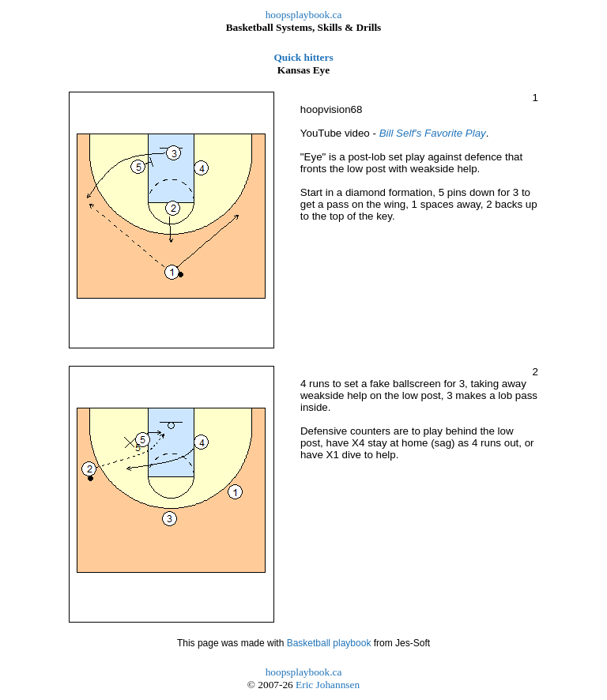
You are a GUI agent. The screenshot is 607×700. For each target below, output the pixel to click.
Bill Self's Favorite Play (433, 133)
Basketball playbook (329, 643)
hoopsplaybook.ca (304, 15)
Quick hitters (303, 57)
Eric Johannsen (328, 685)
